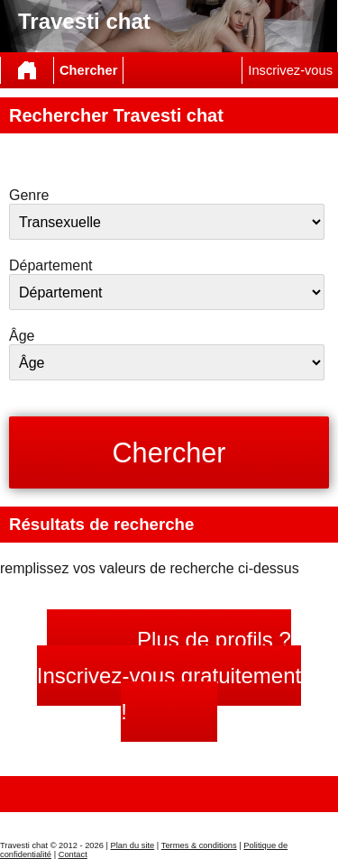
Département (51, 265)
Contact (73, 854)
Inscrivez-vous (290, 70)
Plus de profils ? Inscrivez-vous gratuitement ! (169, 676)
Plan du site (133, 845)
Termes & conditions (199, 845)
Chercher (88, 70)
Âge (22, 336)
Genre (29, 195)
